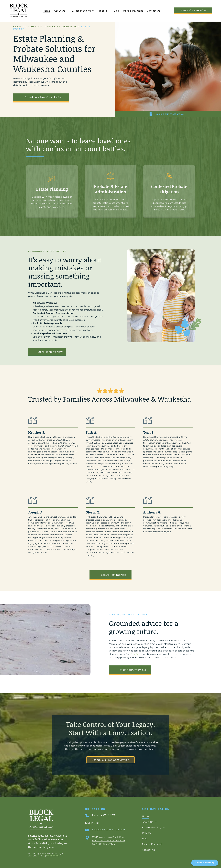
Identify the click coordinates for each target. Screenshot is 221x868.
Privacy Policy (53, 856)
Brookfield (42, 843)
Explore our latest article (170, 114)
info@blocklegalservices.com (109, 830)
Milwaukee (50, 839)
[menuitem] (46, 11)
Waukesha (56, 843)
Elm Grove (136, 654)
